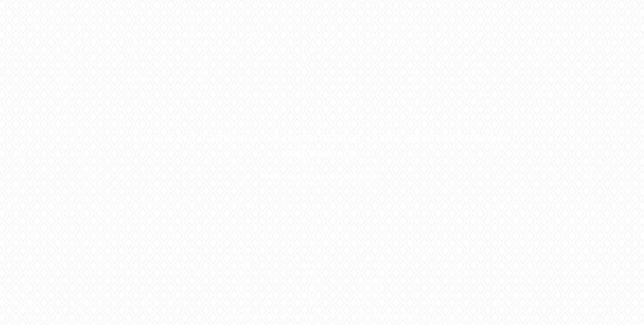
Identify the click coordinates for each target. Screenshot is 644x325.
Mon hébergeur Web (252, 315)
